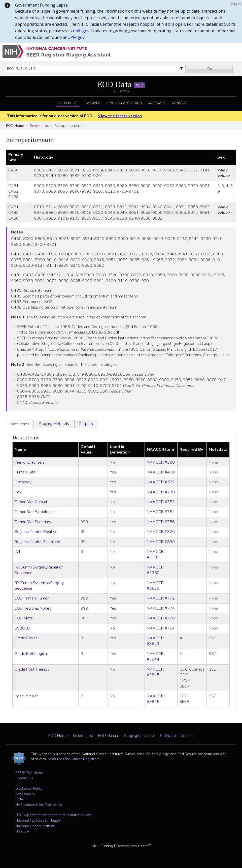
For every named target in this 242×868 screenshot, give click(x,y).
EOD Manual (108, 736)
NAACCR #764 (161, 628)
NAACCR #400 (161, 472)
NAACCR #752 (161, 502)
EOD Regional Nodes (33, 608)
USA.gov (23, 831)
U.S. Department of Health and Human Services (54, 815)
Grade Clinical (27, 638)
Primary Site (25, 472)
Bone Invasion (27, 696)
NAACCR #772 (161, 598)
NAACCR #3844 (155, 656)
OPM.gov (76, 37)
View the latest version (120, 116)
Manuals (92, 103)
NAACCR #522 (161, 482)
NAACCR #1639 (155, 586)
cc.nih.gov (80, 31)
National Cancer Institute (35, 826)
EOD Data (121, 85)
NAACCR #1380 (155, 570)
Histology (23, 482)
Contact (179, 103)
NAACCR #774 (161, 608)
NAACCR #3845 (155, 672)
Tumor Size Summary (33, 522)
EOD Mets (24, 618)
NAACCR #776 (161, 618)
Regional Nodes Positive (36, 532)
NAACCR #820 (161, 532)
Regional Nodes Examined (37, 542)
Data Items (26, 438)
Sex (18, 492)
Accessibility (25, 794)
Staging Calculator (124, 103)
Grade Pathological (31, 654)
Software (157, 103)
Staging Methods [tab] (54, 424)
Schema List (68, 103)
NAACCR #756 (161, 522)
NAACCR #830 (161, 542)
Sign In (235, 4)
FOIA (19, 799)
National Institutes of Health (38, 820)
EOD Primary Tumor (32, 598)
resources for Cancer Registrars (74, 759)
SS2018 (22, 628)
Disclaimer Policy (29, 788)
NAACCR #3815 (155, 699)
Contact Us (24, 778)
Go (210, 69)
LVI (17, 552)
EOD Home (15, 126)
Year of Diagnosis (30, 462)
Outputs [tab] (86, 424)
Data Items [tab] (20, 424)
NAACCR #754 (161, 512)
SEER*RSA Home (29, 773)
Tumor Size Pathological (36, 512)
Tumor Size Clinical (31, 502)
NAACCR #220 (161, 492)
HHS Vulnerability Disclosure (39, 805)
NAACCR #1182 (155, 554)
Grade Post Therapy (32, 669)
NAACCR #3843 (155, 641)
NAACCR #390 (161, 462)
